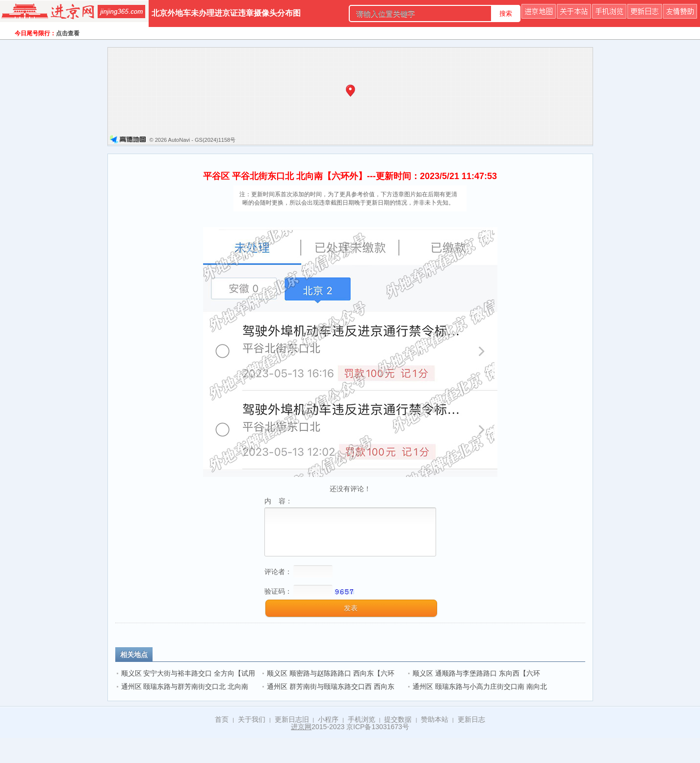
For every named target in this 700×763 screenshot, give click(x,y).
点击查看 (68, 33)
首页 (222, 719)
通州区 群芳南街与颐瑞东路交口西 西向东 (331, 686)
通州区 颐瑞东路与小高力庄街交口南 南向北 (480, 686)
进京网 (301, 727)
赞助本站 (435, 719)
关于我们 (252, 719)
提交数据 (398, 719)
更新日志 (471, 719)
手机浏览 (362, 719)
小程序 (328, 719)
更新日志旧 (292, 719)
